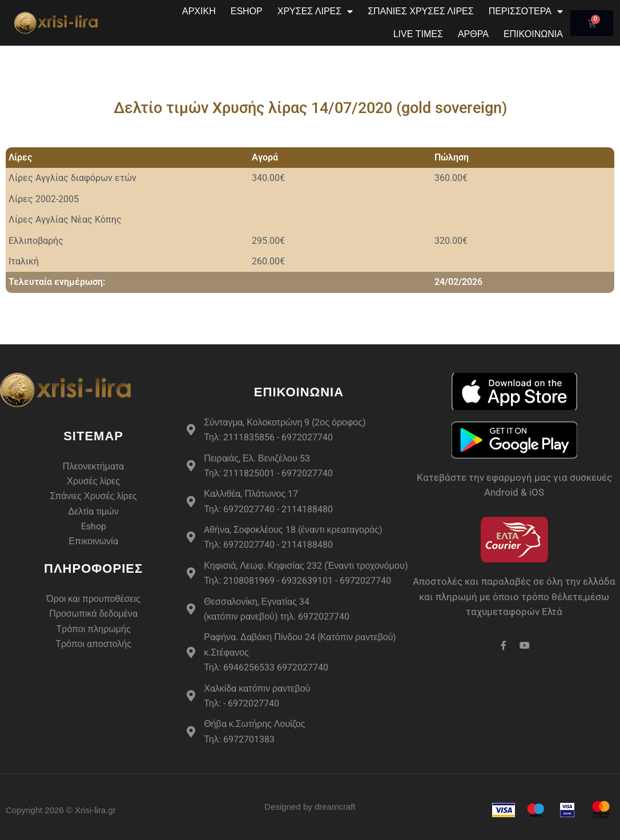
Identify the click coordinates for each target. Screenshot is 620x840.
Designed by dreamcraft (310, 807)
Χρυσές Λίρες (315, 11)
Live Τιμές (418, 34)
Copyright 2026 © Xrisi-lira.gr (61, 810)
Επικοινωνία (533, 34)
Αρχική (199, 11)
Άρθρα (473, 34)
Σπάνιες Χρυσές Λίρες (421, 11)
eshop (247, 11)
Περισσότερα (526, 11)
